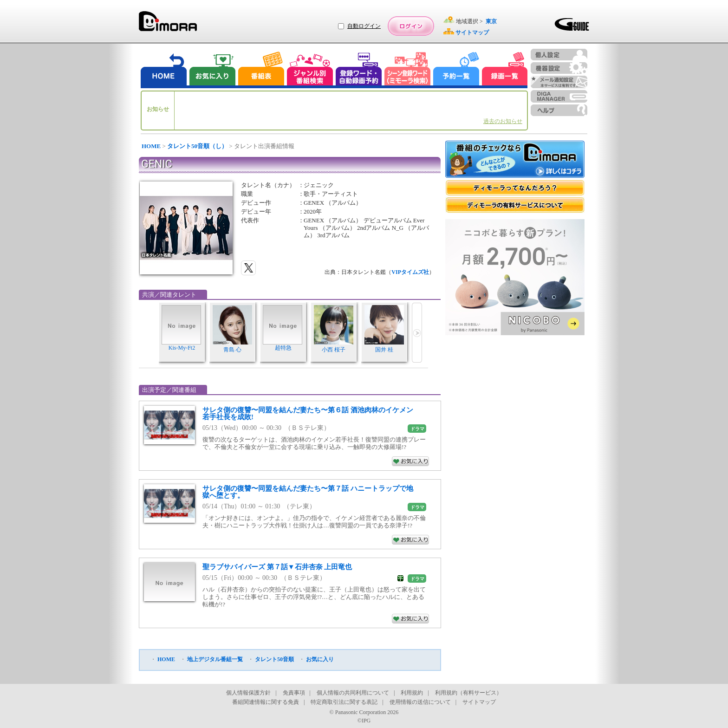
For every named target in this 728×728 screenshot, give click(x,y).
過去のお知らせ (503, 121)
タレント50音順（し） (197, 146)
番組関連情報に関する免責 (266, 702)
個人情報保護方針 (248, 693)
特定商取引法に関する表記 (344, 702)
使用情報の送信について (420, 702)
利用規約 (412, 693)
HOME (151, 146)
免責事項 (294, 693)
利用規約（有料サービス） (468, 693)
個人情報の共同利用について (353, 693)
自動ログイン (364, 26)
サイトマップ (479, 702)
